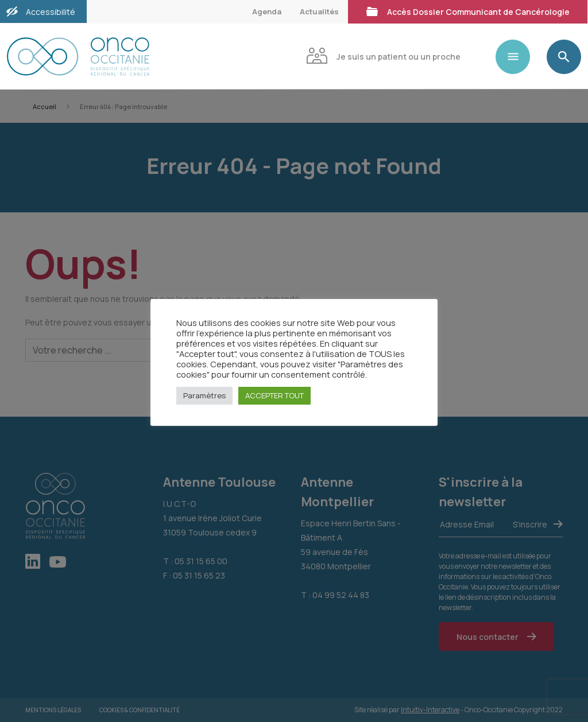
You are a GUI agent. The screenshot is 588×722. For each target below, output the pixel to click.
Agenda (267, 11)
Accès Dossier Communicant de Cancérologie (468, 11)
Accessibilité (51, 12)
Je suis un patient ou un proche (383, 55)
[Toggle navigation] (517, 57)
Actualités (319, 11)
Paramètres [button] (204, 395)
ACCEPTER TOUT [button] (274, 395)
